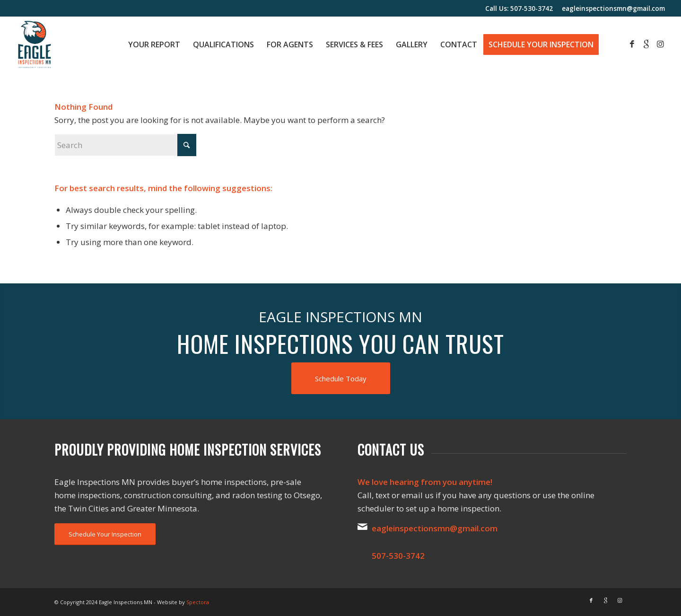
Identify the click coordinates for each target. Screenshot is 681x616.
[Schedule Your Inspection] (105, 534)
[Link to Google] (646, 44)
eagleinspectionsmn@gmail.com (613, 8)
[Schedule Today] (341, 378)
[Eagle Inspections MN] (35, 44)
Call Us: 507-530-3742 (519, 8)
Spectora (198, 602)
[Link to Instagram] (660, 44)
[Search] (125, 145)
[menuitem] (154, 44)
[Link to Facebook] (632, 44)
